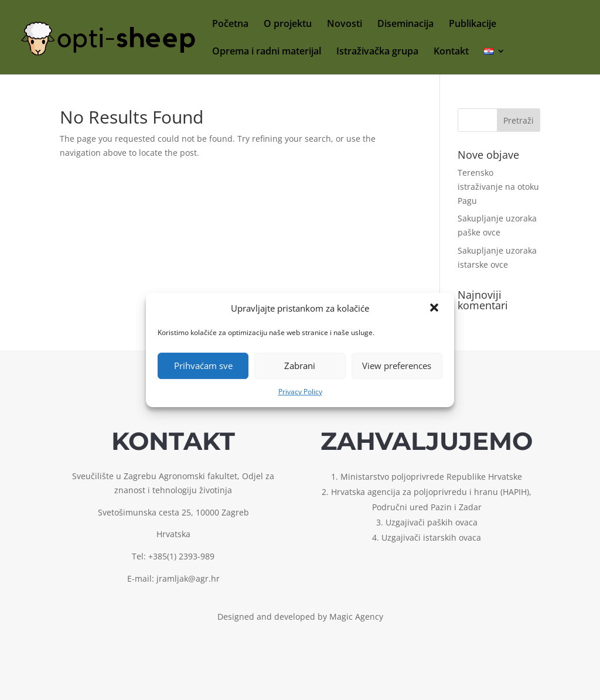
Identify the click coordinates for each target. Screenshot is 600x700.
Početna (230, 25)
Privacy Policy (300, 392)
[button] (435, 309)
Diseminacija (405, 25)
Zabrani (300, 366)
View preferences (397, 366)
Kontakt (451, 52)
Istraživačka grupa (377, 52)
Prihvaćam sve (203, 366)
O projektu (288, 25)
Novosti (345, 25)
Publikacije (473, 25)
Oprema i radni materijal (267, 52)
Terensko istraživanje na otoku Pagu (498, 187)
